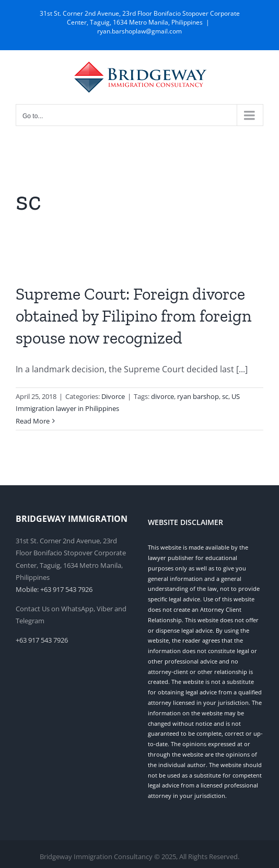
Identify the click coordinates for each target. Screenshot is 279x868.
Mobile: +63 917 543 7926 (54, 589)
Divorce (113, 396)
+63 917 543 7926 (42, 640)
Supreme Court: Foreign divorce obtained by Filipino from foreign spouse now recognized (133, 316)
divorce (162, 396)
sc (225, 396)
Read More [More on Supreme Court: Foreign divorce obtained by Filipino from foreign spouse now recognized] (33, 421)
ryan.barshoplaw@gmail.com (140, 31)
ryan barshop (198, 396)
